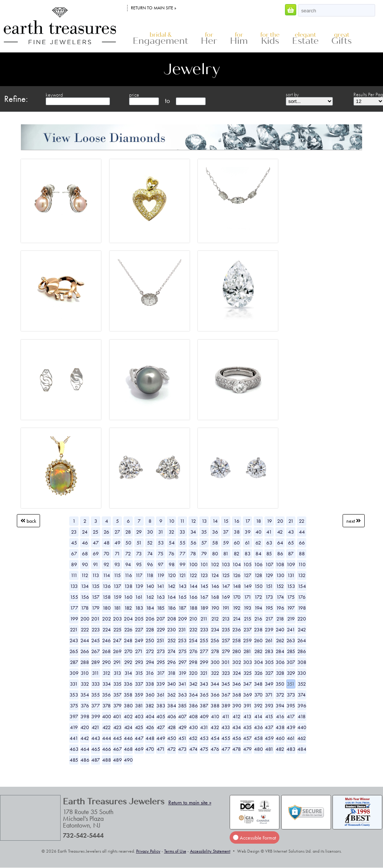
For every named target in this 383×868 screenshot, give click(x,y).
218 (280, 619)
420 (85, 727)
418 (302, 716)
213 (226, 619)
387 (204, 705)
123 (204, 575)
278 (215, 651)
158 (107, 597)
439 (291, 727)
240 (280, 629)
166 (193, 597)
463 (74, 749)
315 (139, 673)
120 (172, 575)
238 (258, 629)
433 (226, 727)
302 (237, 662)
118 (150, 575)
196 (280, 608)
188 (193, 608)
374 (302, 695)
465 (96, 749)
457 (247, 738)
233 (204, 629)
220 (302, 619)
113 (96, 575)
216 (258, 619)
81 (226, 553)
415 (269, 716)
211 (204, 619)
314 (128, 673)
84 (258, 553)
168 (215, 597)
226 (128, 629)
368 (237, 695)
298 (193, 662)
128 (258, 575)
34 (193, 532)
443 (96, 738)
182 (128, 608)
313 (117, 673)
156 (85, 597)
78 (193, 553)
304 (258, 662)
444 (107, 738)
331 (74, 684)
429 (183, 727)
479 (247, 749)
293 (139, 662)
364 (193, 695)
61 (248, 543)
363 (183, 695)
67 (74, 553)
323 (226, 673)
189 (204, 608)
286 (302, 651)
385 (182, 705)
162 (150, 597)
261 (269, 640)
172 (258, 597)
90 (85, 564)
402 (128, 716)
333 (96, 684)
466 (107, 749)
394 (280, 705)
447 (139, 738)
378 (107, 705)
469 (139, 749)
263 (291, 640)
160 (128, 597)
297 (183, 662)
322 (215, 673)
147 (226, 586)
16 (237, 521)
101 (204, 564)
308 (302, 662)
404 (150, 716)
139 (139, 586)
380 (128, 705)
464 (85, 749)
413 (247, 716)
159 (117, 597)
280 (237, 651)
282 (258, 651)
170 (237, 597)
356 (106, 695)
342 (193, 684)
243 (74, 640)
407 (182, 716)
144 (193, 586)
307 (291, 662)
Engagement (160, 39)
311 (96, 673)
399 (96, 716)
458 (258, 738)
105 (247, 564)
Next (354, 521)
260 (258, 640)
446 (128, 738)
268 (106, 651)
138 (128, 586)
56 (193, 543)
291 (117, 662)
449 (161, 738)
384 (172, 705)
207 (161, 619)
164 (171, 597)
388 (215, 705)
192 (237, 608)
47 (96, 543)
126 (237, 575)
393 (269, 705)
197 (291, 608)
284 (280, 651)
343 (204, 684)
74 (150, 553)
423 (117, 727)
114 (106, 575)
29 (139, 532)
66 (302, 543)
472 (171, 749)
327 (269, 673)
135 (96, 586)
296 (171, 662)
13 (204, 521)
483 (291, 749)
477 (226, 749)
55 (183, 543)
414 (258, 716)
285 (291, 651)
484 (302, 749)
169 (226, 597)
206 (150, 619)
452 (193, 738)
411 (226, 716)
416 (280, 716)
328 (280, 673)
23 (74, 532)
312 (107, 673)
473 (182, 749)
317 (161, 673)
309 (74, 673)
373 (291, 695)
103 (226, 564)
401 (117, 716)
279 (226, 651)
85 (269, 553)
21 (291, 521)
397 (74, 716)
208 (172, 619)
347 (247, 684)
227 (139, 629)
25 (96, 532)
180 (107, 608)
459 (269, 738)
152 (280, 586)
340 (171, 684)
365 (204, 695)
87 (291, 553)
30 (150, 532)
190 (215, 608)
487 (96, 760)
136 (107, 586)
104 (237, 564)
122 (193, 575)
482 (280, 749)
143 (183, 586)
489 (117, 760)
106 (258, 564)
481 (269, 749)
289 (96, 662)
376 (85, 705)
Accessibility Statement (210, 851)
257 (226, 640)
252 (172, 640)
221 (74, 629)
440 (302, 727)
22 (302, 521)
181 (117, 608)
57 (204, 543)
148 (237, 586)
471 (161, 749)
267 (96, 651)
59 (226, 543)
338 (150, 684)
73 (139, 553)
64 (280, 543)
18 (258, 521)
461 (291, 738)
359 (139, 695)
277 (204, 651)
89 (74, 564)
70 (106, 553)
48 (107, 543)
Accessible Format (254, 838)
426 (150, 727)
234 (215, 629)
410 (215, 716)
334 (107, 684)
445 (117, 738)
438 (280, 727)
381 (139, 705)
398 (85, 716)
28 (128, 532)
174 (280, 597)
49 (117, 543)
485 (74, 760)
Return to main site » (154, 8)
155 (74, 597)
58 (215, 543)
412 (237, 716)
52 (150, 543)
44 (302, 532)
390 (237, 705)
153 (291, 586)
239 (269, 629)
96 (150, 564)
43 (291, 532)
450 (172, 738)
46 (85, 543)
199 (74, 619)
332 (85, 684)
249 (139, 640)
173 (269, 597)
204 (128, 619)
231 (182, 629)
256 (215, 640)
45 (74, 543)
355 (96, 695)
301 (226, 662)
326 (258, 673)
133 (74, 586)
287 (74, 662)
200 (85, 619)
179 (96, 608)
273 (161, 651)
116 (128, 575)
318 (172, 673)
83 (248, 553)
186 (172, 608)
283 (269, 651)
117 (139, 575)
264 (302, 640)
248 (128, 640)
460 (280, 738)
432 (215, 727)
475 (204, 749)
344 (215, 684)
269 (117, 651)
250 (150, 640)
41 (269, 532)
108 (280, 564)
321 (204, 673)
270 (128, 651)
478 (237, 749)
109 (291, 564)
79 (204, 553)
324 (237, 673)
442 (85, 738)
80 (215, 553)
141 (161, 586)
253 (182, 640)
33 (182, 532)
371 (269, 695)
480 (258, 749)
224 (107, 629)
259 (247, 640)
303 (248, 662)
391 (248, 705)
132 (302, 575)
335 (117, 684)
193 (247, 608)
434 (237, 727)
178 (85, 608)
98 (172, 564)
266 (85, 651)
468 (128, 749)
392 (258, 705)
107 (269, 564)
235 (226, 629)
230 (171, 629)
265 (74, 651)
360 (150, 695)
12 (193, 521)
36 (215, 532)
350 (280, 684)
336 (128, 684)
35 (204, 532)
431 (204, 727)
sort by (292, 94)
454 (215, 738)
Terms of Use (175, 851)
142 (171, 586)
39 (248, 532)
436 (258, 727)
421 (96, 727)
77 (183, 553)
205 (139, 619)
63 (269, 543)
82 (237, 553)
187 (182, 608)
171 (248, 597)
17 (248, 521)
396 (302, 705)
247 (117, 640)
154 (302, 586)
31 (161, 532)
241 (291, 629)
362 (171, 695)
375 (74, 705)
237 (248, 629)
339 (161, 684)
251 (161, 640)
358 (128, 695)
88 (302, 553)
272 (150, 651)
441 (74, 738)
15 (226, 521)
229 (161, 629)
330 (302, 673)
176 (302, 597)
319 (183, 673)
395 (291, 705)
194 (258, 608)
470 (150, 749)
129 (269, 575)
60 (237, 543)
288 (85, 662)
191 (226, 608)
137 (117, 586)
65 (291, 543)
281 (247, 651)
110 (302, 564)
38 (237, 532)
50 (128, 543)
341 (183, 684)
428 (172, 727)
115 (117, 575)
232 (193, 629)
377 (96, 705)
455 (226, 738)
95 (139, 564)
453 (204, 738)
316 (150, 673)
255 (204, 640)
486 (85, 760)
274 (171, 651)
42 (280, 532)
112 (85, 575)
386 (193, 705)
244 (85, 640)
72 (128, 553)
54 (172, 543)
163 (161, 597)
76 (171, 553)
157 (96, 597)
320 (193, 673)
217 (269, 619)
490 (128, 760)
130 (280, 575)
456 (237, 738)
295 (161, 662)
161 (139, 597)
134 (85, 586)
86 (280, 553)
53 (161, 543)
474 (193, 749)
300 (215, 662)
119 (161, 575)
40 (258, 532)
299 (204, 662)
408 (193, 716)
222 (85, 629)
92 (106, 564)
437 (269, 727)
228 (150, 629)
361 (161, 695)
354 (85, 695)
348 (258, 684)
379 (117, 705)
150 (258, 586)
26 (106, 532)
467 (117, 749)
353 (74, 695)
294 (150, 662)
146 (215, 586)
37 (226, 532)
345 (226, 684)
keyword (54, 95)
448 (150, 738)
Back (28, 521)
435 (247, 727)
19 (269, 521)
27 (117, 532)
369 (248, 695)
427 (161, 727)
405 (161, 716)
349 (269, 684)
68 (85, 553)
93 (117, 564)
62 (258, 543)
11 (182, 521)
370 (258, 695)
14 (215, 521)
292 (128, 662)
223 (96, 629)
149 (248, 586)
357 (117, 695)
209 (183, 619)
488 (107, 760)
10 (171, 521)
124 (215, 575)
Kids (270, 39)
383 (161, 705)
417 (291, 716)
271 (139, 651)
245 (96, 640)
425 (139, 727)
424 (128, 727)
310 (85, 673)
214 (237, 619)
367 (226, 695)
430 (193, 727)
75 (161, 553)
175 (291, 597)
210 (193, 619)
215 (248, 619)
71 (117, 553)
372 (280, 695)
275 (183, 651)
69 (96, 553)
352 (302, 684)
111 (74, 575)
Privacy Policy (148, 851)
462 (302, 738)
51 (139, 543)
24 (85, 532)
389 (226, 705)
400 (107, 716)
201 (96, 619)
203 (117, 619)
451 (183, 738)
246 (106, 640)
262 (280, 640)
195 (269, 608)
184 (150, 608)
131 (291, 575)
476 (215, 749)
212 (215, 619)
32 (171, 532)
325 (248, 673)
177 (74, 608)
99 (183, 564)
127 (247, 575)
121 (183, 575)
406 (172, 716)
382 (150, 705)
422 (107, 727)
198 (302, 608)
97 (161, 564)
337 (139, 684)
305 (269, 662)
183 (139, 608)
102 (215, 564)
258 (237, 640)
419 (74, 727)
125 (226, 575)
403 (139, 716)
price (134, 95)
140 (150, 586)
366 (215, 695)
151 (269, 586)
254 (193, 640)
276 (193, 651)
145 (204, 586)
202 (107, 619)
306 (280, 662)
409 (204, 716)
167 (204, 597)
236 (237, 629)
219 (291, 619)
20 (280, 521)
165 (182, 597)
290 (106, 662)
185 (161, 608)
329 (291, 673)
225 (117, 629)
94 (128, 564)
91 (96, 564)
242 (302, 629)
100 (193, 564)
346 (237, 684)
